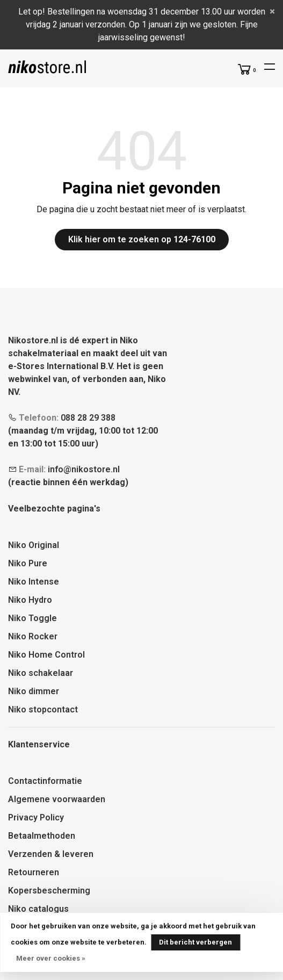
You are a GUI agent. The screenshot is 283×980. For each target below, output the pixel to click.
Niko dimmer (34, 691)
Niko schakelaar (41, 673)
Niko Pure (28, 563)
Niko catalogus (38, 909)
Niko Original (34, 545)
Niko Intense (34, 582)
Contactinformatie (45, 781)
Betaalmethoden (42, 836)
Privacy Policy (36, 817)
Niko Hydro (30, 600)
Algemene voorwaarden (57, 799)
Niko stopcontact (43, 709)
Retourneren (34, 872)
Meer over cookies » (51, 958)
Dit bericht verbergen (195, 942)
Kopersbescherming (49, 891)
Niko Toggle (32, 618)
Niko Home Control (46, 655)
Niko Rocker (33, 636)
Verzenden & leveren (51, 854)
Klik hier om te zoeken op (142, 239)
